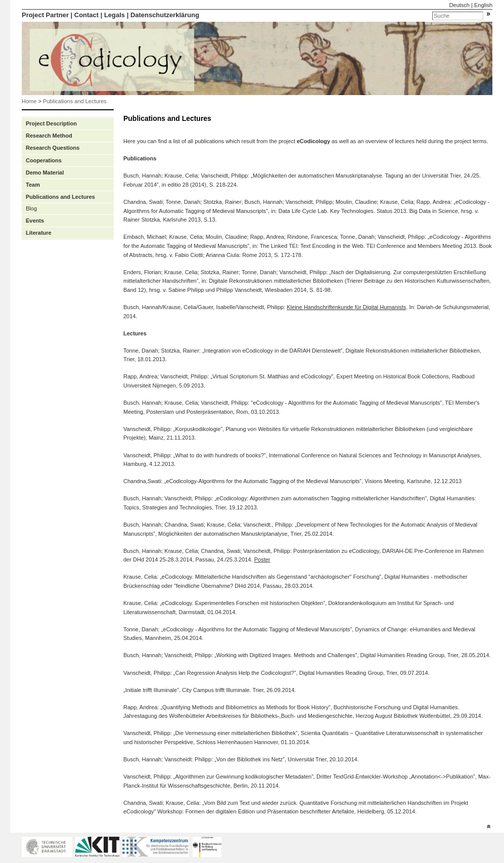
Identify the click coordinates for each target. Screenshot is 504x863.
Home (29, 101)
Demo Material (45, 172)
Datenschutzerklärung (165, 15)
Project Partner (45, 15)
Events (35, 221)
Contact (86, 15)
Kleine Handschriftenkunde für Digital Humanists (346, 307)
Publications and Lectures (75, 101)
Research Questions (53, 148)
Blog (31, 208)
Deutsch (460, 5)
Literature (39, 233)
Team (33, 185)
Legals (114, 15)
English (483, 5)
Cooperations (44, 160)
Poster (262, 559)
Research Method (49, 136)
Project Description (51, 123)
